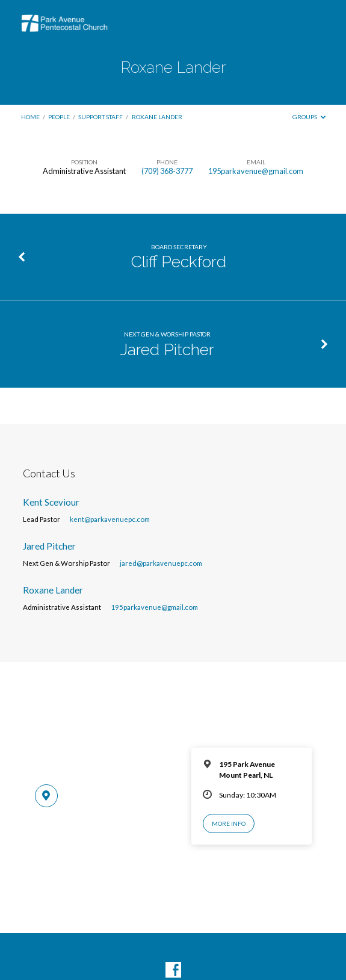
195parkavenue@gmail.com (256, 171)
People (59, 117)
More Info (229, 823)
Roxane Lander (157, 117)
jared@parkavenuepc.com (161, 563)
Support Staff (100, 117)
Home (30, 117)
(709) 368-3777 (167, 171)
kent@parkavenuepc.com (110, 519)
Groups (309, 117)
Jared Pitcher (167, 349)
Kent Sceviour (51, 502)
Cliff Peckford (179, 262)
